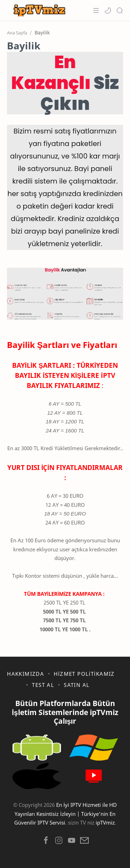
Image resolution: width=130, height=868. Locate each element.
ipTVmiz (105, 822)
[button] (108, 10)
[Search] (120, 10)
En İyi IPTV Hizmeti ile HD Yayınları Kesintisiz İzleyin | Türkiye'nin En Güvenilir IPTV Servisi (66, 814)
